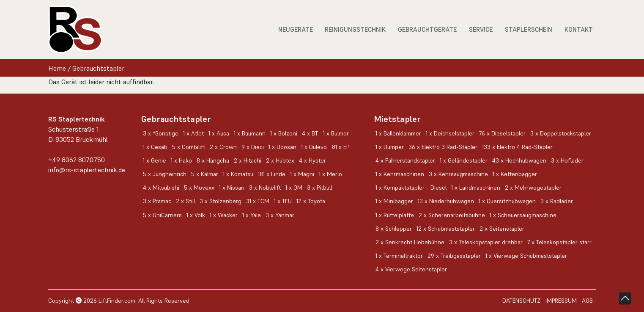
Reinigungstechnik (355, 29)
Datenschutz (521, 301)
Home (57, 68)
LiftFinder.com (117, 301)
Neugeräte (296, 29)
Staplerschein (529, 29)
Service (481, 29)
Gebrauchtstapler (98, 68)
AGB (587, 301)
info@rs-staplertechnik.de (87, 170)
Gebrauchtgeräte (427, 29)
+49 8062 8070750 (77, 160)
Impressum (561, 301)
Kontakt (579, 29)
